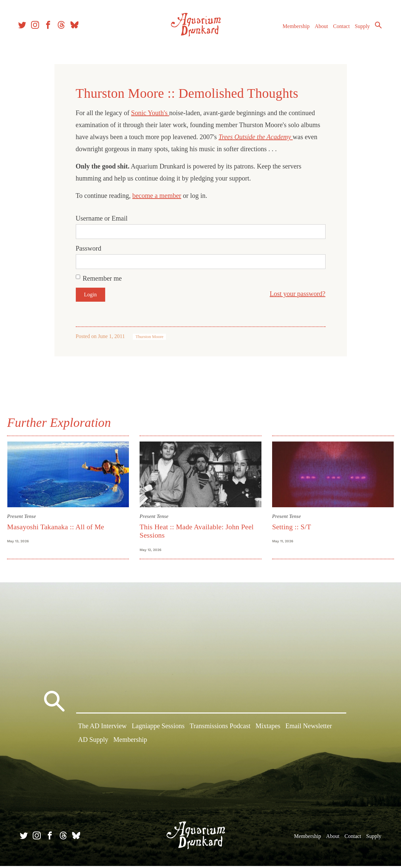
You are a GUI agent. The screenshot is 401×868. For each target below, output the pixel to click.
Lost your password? (298, 294)
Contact (338, 30)
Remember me (102, 278)
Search (374, 28)
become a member (157, 196)
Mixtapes (268, 730)
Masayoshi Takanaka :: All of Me (59, 526)
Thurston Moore (150, 337)
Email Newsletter (309, 730)
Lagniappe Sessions (158, 730)
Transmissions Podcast (220, 730)
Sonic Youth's (150, 113)
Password (89, 248)
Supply (358, 30)
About (317, 30)
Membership (292, 30)
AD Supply (93, 744)
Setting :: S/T (290, 526)
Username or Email (102, 218)
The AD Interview (103, 730)
